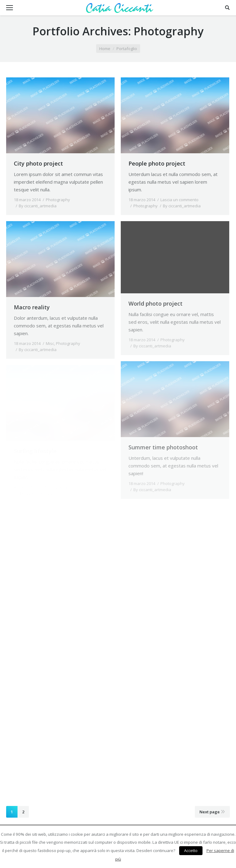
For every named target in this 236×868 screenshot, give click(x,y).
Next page (210, 812)
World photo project (155, 303)
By (38, 206)
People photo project (157, 163)
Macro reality (32, 307)
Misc (50, 343)
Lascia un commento (179, 200)
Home (105, 49)
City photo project (38, 163)
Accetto (191, 850)
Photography (58, 200)
